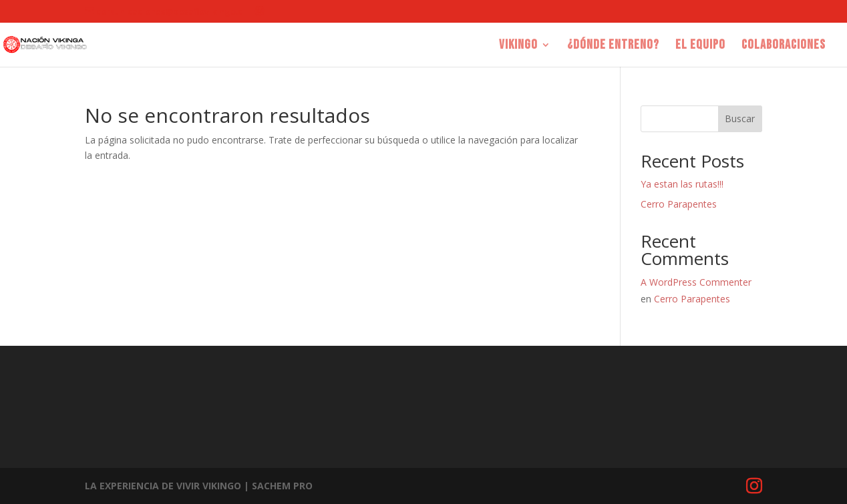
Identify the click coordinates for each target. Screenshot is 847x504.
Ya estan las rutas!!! (682, 184)
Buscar (740, 118)
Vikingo (518, 46)
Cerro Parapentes (679, 204)
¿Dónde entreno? (613, 46)
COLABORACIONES (784, 46)
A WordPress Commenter (696, 282)
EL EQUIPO (700, 46)
